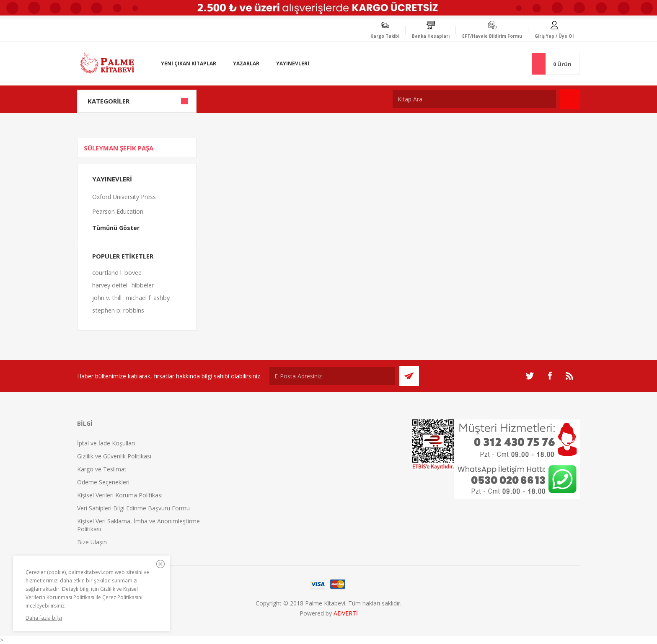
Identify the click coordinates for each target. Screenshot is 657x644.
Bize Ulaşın (92, 542)
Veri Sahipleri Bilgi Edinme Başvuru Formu (133, 508)
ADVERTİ (346, 613)
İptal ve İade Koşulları (106, 443)
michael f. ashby (148, 298)
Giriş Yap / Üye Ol (554, 36)
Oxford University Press (124, 197)
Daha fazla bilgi (44, 618)
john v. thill (107, 298)
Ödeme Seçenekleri (103, 482)
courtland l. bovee (117, 273)
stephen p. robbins (118, 310)
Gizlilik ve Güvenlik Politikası (114, 456)
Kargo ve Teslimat (102, 469)
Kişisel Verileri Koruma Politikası (120, 495)
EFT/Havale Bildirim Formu (492, 36)
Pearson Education (118, 211)
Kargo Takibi (385, 36)
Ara (570, 99)
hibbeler (143, 285)
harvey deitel (110, 285)
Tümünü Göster (116, 228)
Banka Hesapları (431, 36)
